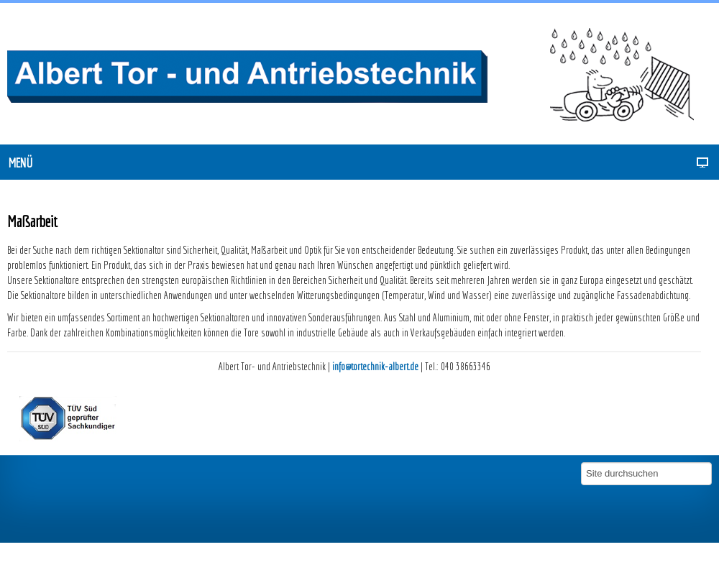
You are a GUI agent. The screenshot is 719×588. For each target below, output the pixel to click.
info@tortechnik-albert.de (375, 367)
